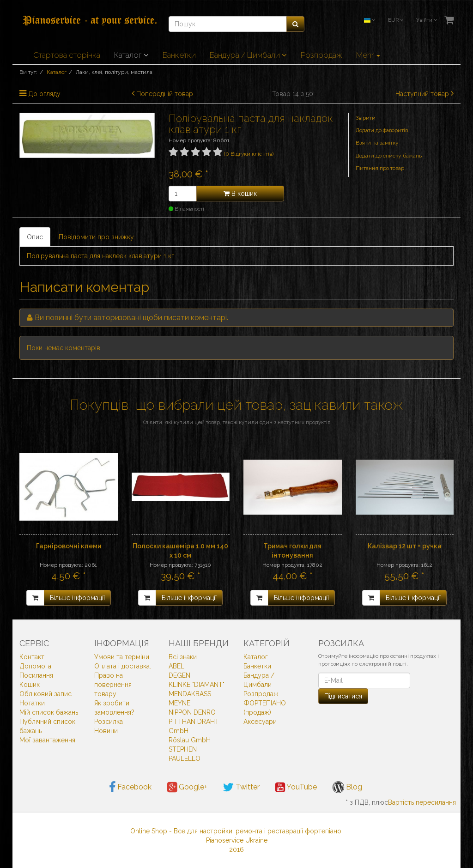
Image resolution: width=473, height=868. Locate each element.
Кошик (30, 685)
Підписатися (343, 696)
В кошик (240, 194)
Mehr (368, 55)
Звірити (366, 118)
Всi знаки (183, 657)
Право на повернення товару (113, 685)
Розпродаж (321, 55)
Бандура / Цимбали (248, 55)
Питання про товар (380, 168)
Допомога (35, 666)
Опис (35, 237)
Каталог (131, 55)
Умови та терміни (122, 657)
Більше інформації (77, 598)
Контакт (32, 657)
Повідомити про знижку (96, 237)
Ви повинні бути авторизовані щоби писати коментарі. (131, 318)
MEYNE (179, 703)
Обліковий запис (45, 694)
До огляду (44, 94)
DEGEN (179, 675)
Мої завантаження (47, 740)
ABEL (176, 666)
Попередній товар (165, 94)
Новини (106, 731)
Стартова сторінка (67, 55)
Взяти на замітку (377, 143)
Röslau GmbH (190, 740)
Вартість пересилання (422, 802)
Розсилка (109, 722)
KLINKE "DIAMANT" (197, 685)
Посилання (36, 675)
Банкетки (179, 55)
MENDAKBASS (190, 694)
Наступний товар (422, 94)
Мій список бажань (49, 712)
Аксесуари (260, 722)
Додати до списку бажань (389, 156)
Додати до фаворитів (382, 130)
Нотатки (32, 703)
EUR (396, 20)
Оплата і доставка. (123, 666)
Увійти (427, 20)
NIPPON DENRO (192, 712)
